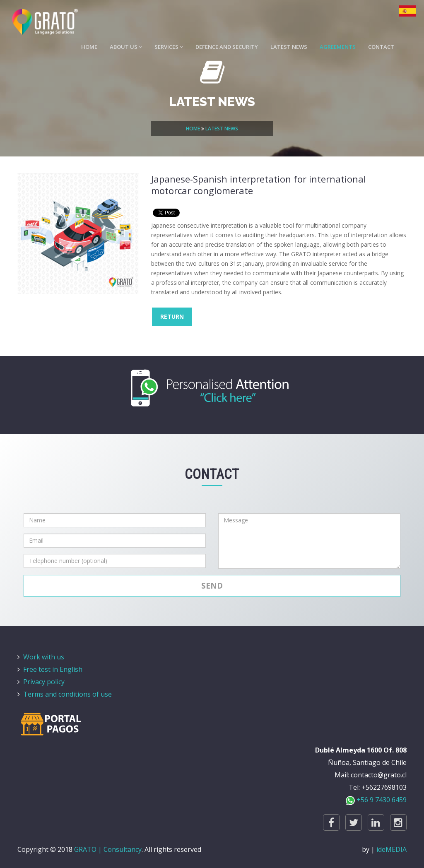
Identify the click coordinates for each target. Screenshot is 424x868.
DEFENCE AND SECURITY (227, 48)
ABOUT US (126, 48)
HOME (89, 48)
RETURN (172, 316)
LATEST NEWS (289, 48)
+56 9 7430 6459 (376, 800)
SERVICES (169, 48)
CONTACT (381, 48)
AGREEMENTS (338, 48)
